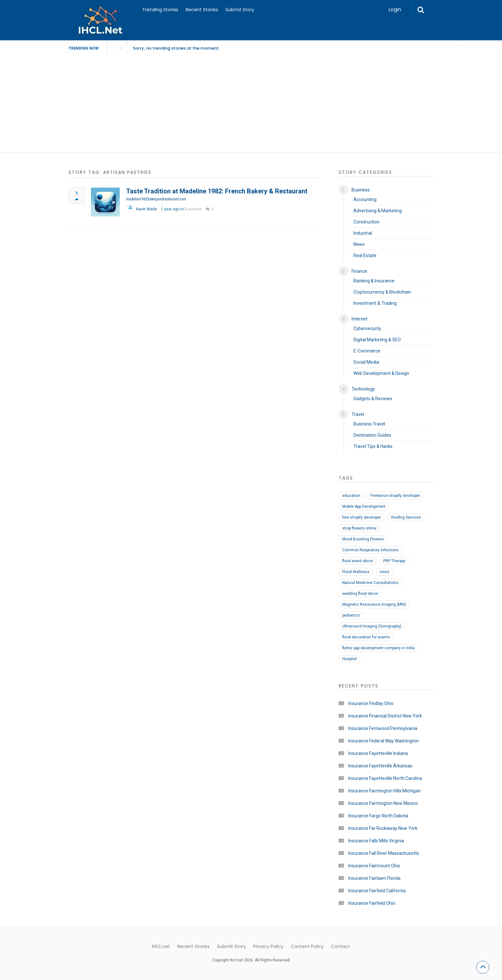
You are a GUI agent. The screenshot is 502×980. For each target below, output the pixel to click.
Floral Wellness (356, 572)
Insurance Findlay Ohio (371, 703)
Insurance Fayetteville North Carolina (385, 778)
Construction (366, 222)
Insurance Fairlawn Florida (374, 878)
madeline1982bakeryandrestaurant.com (156, 199)
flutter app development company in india (378, 648)
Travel (358, 414)
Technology (363, 389)
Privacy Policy (268, 946)
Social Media (366, 362)
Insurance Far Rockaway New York (383, 828)
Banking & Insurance (374, 281)
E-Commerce (367, 351)
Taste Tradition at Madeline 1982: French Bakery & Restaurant (217, 191)
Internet (360, 319)
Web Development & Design (381, 373)
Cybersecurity (367, 328)
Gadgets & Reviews (373, 399)
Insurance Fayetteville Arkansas (380, 766)
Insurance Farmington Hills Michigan (385, 791)
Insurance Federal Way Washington (384, 741)
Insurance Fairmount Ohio (374, 866)
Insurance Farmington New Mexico (383, 803)
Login (395, 9)
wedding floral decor (360, 594)
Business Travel (369, 424)
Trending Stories (160, 10)
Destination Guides (372, 435)
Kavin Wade (146, 209)
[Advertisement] (251, 104)
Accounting (365, 199)
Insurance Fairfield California (377, 891)
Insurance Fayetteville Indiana (378, 753)
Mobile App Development (364, 506)
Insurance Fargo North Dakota (378, 816)
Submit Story (240, 10)
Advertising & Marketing (378, 211)
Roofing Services (406, 517)
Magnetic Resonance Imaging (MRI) (374, 604)
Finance (359, 271)
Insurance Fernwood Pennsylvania (383, 728)
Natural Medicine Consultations (370, 583)
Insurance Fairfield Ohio (372, 903)
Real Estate (365, 255)
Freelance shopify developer (395, 496)
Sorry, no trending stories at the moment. (176, 48)
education (351, 496)
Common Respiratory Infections (370, 550)
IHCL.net (161, 946)
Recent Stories (202, 10)
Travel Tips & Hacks (373, 446)
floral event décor (358, 561)
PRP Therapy (394, 561)
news (385, 572)
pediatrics (351, 615)
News (359, 244)
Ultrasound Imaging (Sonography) (372, 626)
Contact (340, 946)
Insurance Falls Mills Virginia (376, 841)
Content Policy (307, 946)
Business (193, 209)
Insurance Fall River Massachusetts (384, 853)
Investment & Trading (375, 303)
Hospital (349, 659)
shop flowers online (359, 528)
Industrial (363, 233)
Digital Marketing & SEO (377, 340)
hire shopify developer (362, 517)
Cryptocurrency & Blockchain (382, 292)
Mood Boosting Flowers (363, 539)
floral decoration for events (366, 637)
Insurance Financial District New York (385, 716)
